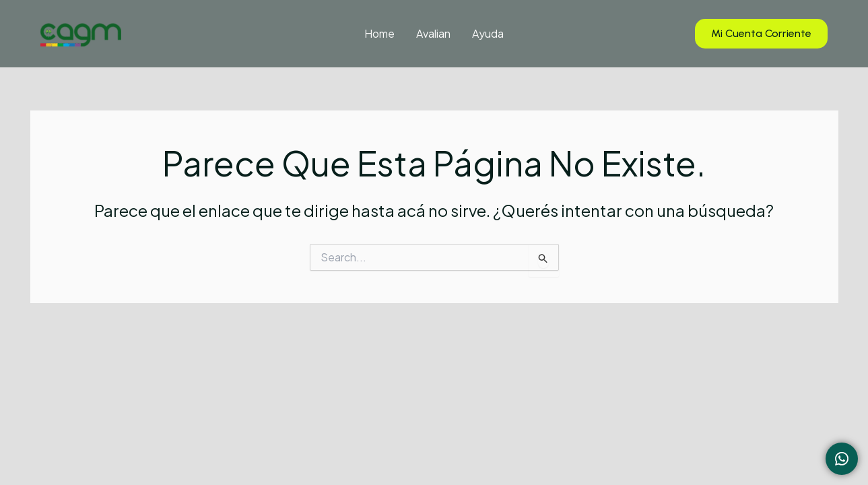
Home (379, 33)
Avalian (433, 33)
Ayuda (488, 33)
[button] (761, 34)
